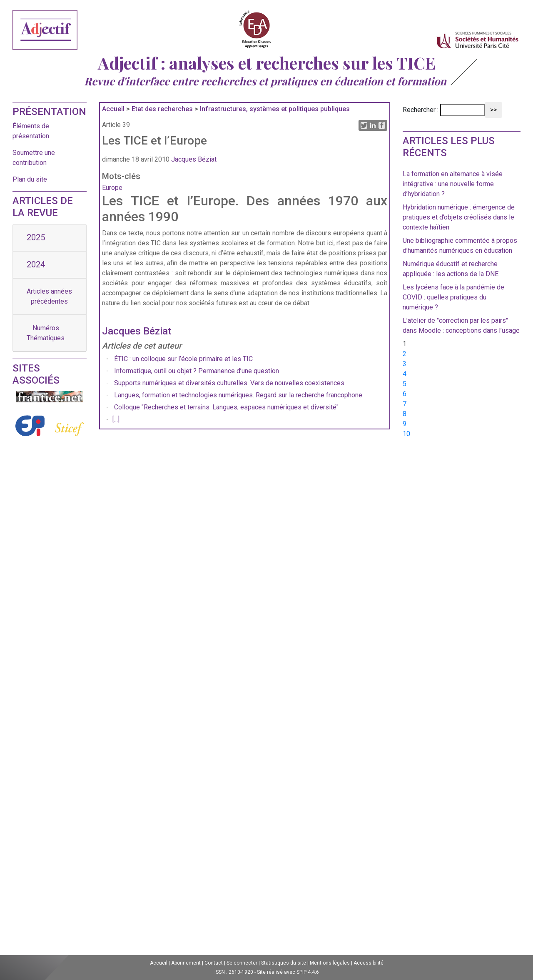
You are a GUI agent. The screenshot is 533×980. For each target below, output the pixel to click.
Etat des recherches (162, 109)
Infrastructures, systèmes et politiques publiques (275, 109)
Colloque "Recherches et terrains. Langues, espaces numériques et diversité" (226, 407)
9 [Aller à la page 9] (405, 424)
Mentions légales (330, 963)
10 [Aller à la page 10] (406, 434)
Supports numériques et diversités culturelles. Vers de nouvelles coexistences (229, 383)
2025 (36, 237)
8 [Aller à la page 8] (405, 414)
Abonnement (186, 963)
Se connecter (242, 963)
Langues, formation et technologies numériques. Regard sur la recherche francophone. (239, 395)
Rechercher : (421, 110)
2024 (36, 264)
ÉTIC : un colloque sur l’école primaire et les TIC (184, 359)
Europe (112, 188)
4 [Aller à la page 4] (405, 374)
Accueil (113, 109)
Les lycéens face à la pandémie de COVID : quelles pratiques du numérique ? (453, 297)
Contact (214, 963)
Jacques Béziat (194, 159)
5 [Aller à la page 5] (405, 384)
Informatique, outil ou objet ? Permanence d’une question (197, 371)
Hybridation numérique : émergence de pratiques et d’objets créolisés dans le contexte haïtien (459, 217)
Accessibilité (369, 963)
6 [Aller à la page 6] (405, 394)
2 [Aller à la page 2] (405, 354)
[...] (116, 419)
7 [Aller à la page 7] (405, 404)
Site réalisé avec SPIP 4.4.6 (288, 972)
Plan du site (30, 179)
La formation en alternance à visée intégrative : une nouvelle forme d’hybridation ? (453, 184)
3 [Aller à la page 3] (405, 364)
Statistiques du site (284, 963)
